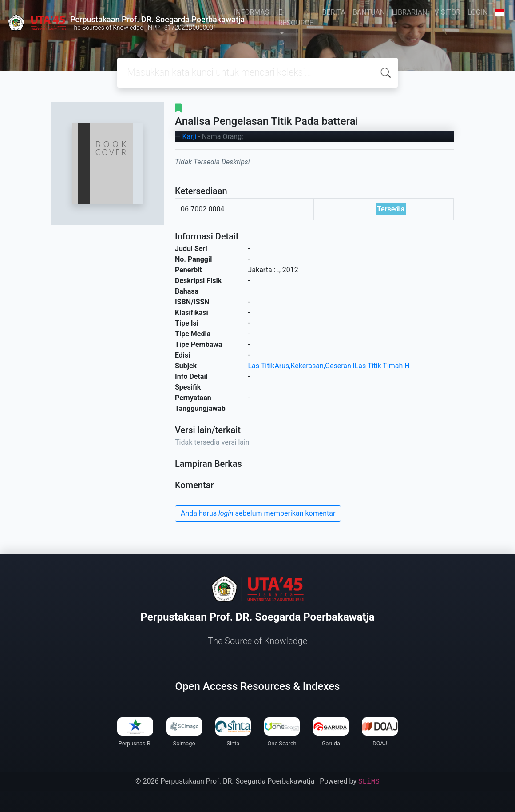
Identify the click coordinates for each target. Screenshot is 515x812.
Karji (189, 137)
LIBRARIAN (410, 12)
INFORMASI (253, 12)
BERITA (333, 12)
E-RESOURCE (296, 18)
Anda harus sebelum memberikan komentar (258, 513)
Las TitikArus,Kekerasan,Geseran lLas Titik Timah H (329, 366)
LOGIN (478, 12)
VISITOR (448, 12)
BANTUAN (369, 12)
